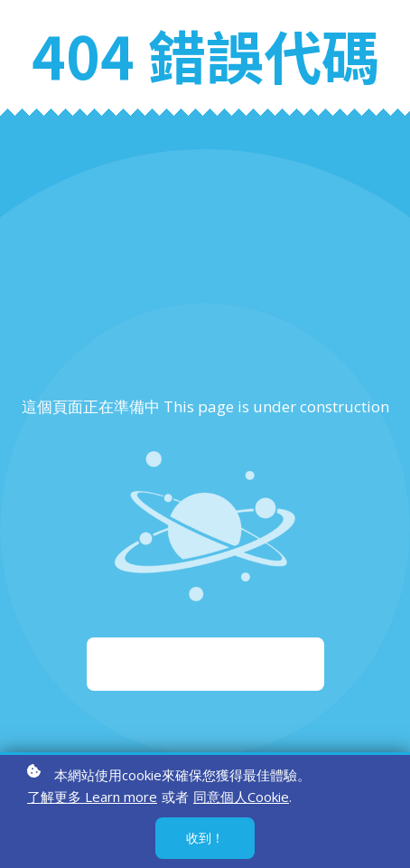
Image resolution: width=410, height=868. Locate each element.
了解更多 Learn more (92, 797)
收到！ (205, 838)
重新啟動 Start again (205, 664)
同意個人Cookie (241, 797)
